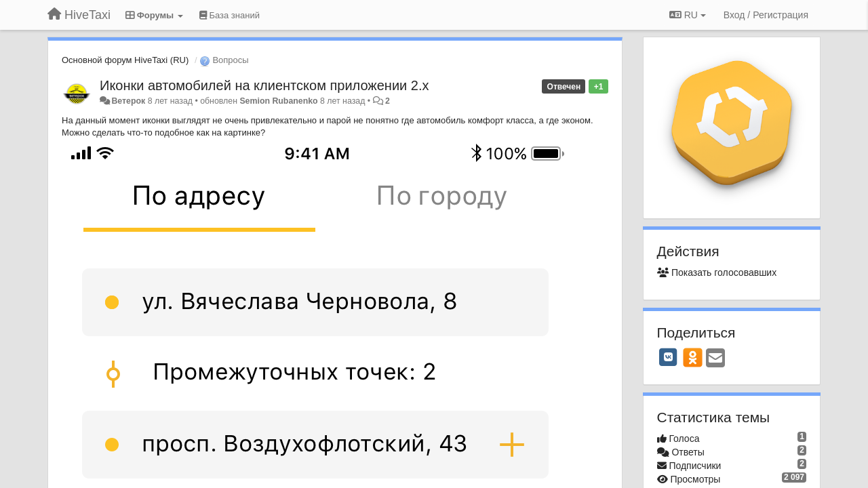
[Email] (715, 359)
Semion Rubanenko (278, 101)
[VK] (669, 357)
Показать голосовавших (717, 272)
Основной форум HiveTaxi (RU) (125, 60)
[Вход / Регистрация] (766, 15)
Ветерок (128, 101)
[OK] (693, 357)
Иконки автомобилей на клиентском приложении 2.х (264, 85)
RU (688, 15)
